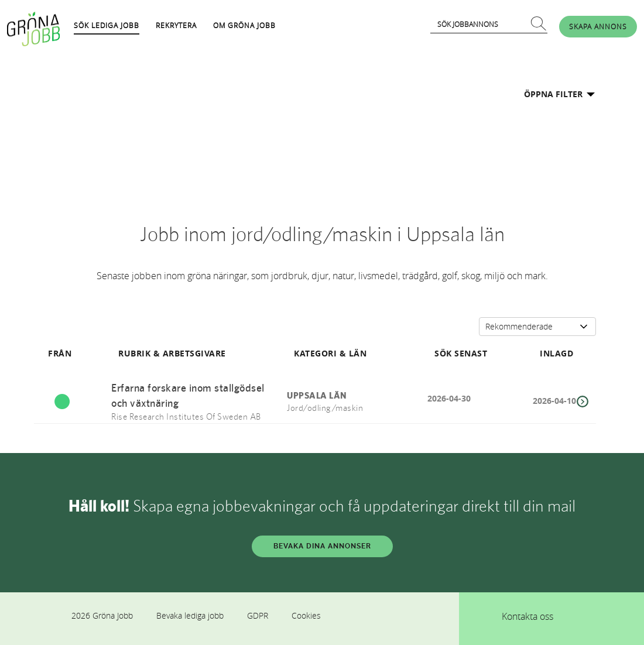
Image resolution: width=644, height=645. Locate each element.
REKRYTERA (176, 25)
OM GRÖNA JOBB (244, 25)
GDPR (258, 615)
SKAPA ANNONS (598, 26)
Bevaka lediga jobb (190, 615)
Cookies (306, 615)
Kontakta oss (527, 616)
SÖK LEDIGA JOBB (107, 25)
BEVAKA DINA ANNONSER (322, 546)
